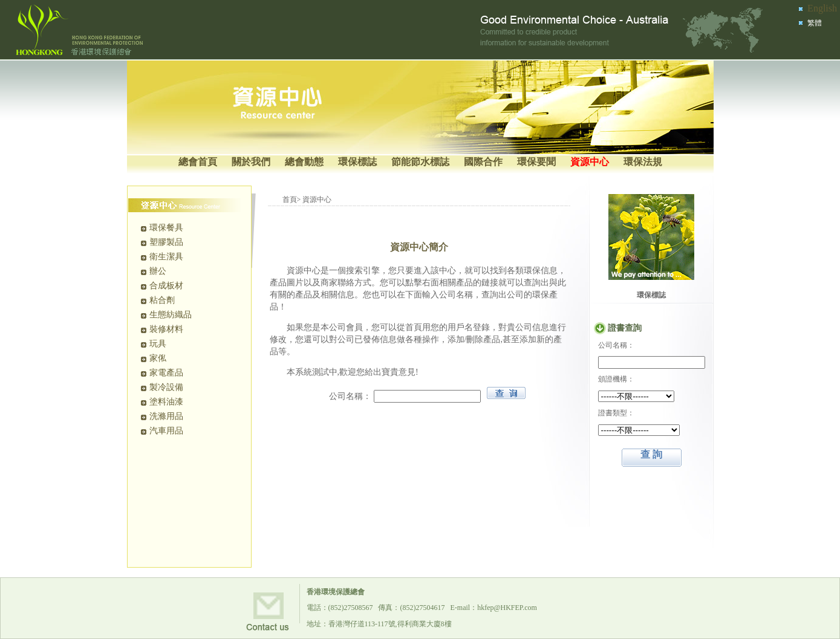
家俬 (158, 358)
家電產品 (166, 373)
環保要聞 (536, 162)
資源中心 (590, 162)
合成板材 (166, 286)
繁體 (815, 23)
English (822, 8)
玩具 (158, 344)
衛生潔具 (166, 257)
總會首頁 (198, 162)
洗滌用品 (166, 416)
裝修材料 (166, 329)
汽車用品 (166, 431)
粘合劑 (162, 300)
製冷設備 (166, 387)
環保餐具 (166, 228)
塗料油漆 (166, 402)
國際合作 (483, 162)
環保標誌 (357, 162)
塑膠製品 (166, 242)
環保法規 (643, 162)
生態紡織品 (171, 315)
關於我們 (251, 162)
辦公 (158, 271)
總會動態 (304, 162)
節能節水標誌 (420, 162)
